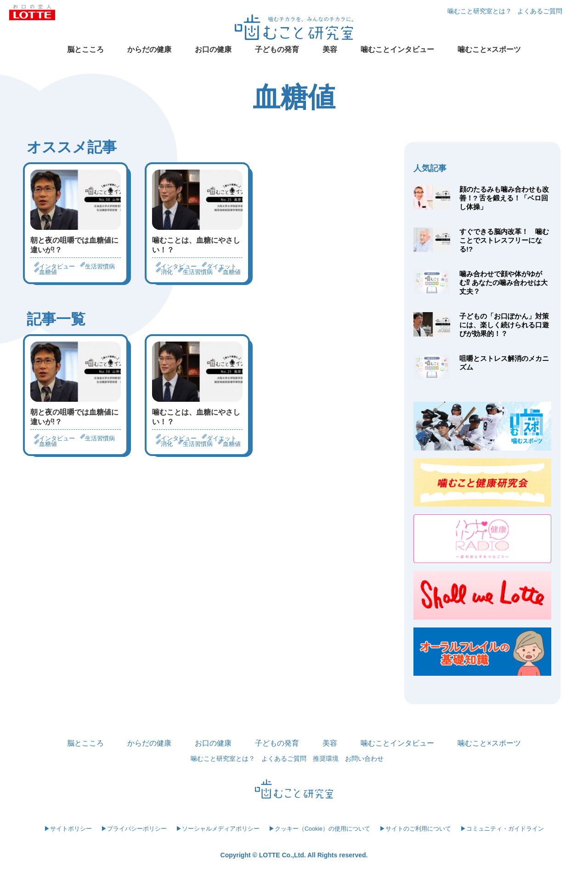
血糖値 (48, 272)
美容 (330, 49)
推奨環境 (326, 759)
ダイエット (222, 266)
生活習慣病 (100, 266)
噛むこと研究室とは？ (480, 11)
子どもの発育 (277, 49)
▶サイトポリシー (68, 829)
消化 (167, 272)
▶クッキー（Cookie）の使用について (319, 829)
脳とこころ (85, 49)
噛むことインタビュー (397, 49)
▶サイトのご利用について (415, 829)
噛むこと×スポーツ (489, 49)
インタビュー (57, 266)
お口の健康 (213, 49)
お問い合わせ (364, 759)
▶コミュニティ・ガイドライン (502, 829)
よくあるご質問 (540, 11)
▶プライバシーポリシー (134, 829)
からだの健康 (149, 49)
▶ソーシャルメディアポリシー (218, 829)
